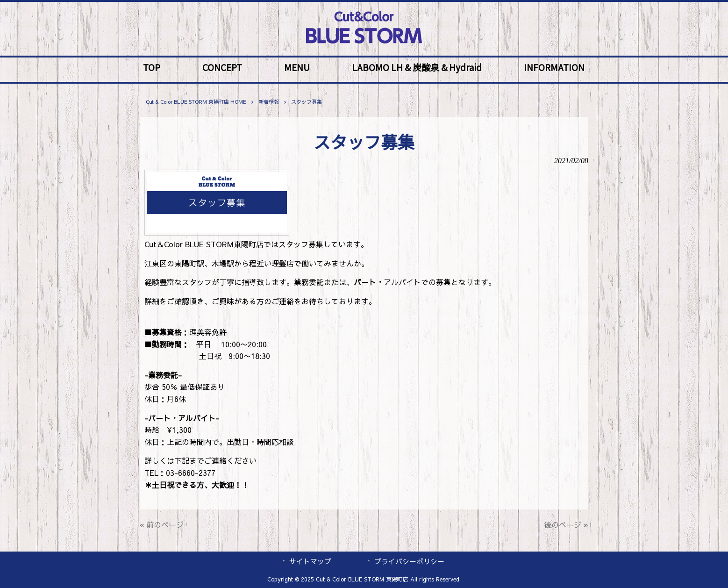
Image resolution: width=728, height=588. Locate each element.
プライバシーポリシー (409, 561)
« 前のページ (162, 524)
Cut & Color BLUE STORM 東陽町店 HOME (196, 102)
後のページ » (566, 524)
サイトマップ (310, 561)
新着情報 (269, 102)
